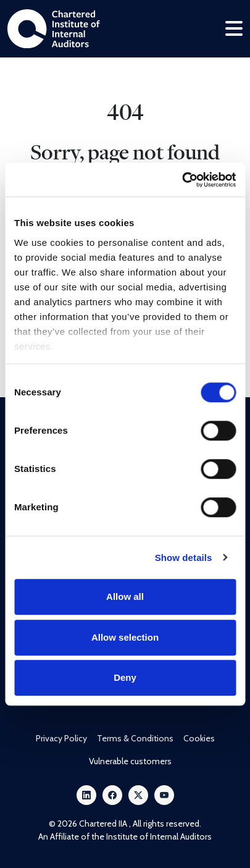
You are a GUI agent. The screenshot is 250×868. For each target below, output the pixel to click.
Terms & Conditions (135, 738)
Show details (184, 558)
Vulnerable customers (130, 761)
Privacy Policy (61, 738)
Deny (125, 677)
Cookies (199, 738)
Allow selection (125, 637)
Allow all (125, 596)
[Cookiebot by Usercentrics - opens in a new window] (182, 180)
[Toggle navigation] (234, 29)
